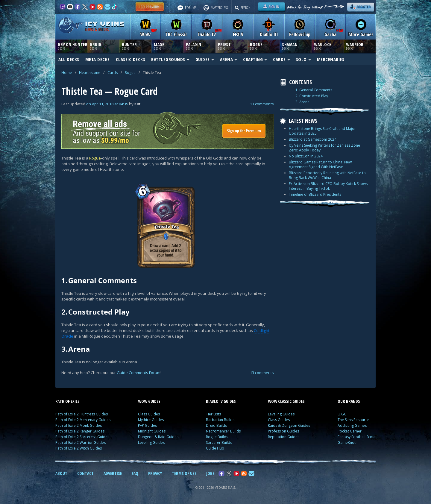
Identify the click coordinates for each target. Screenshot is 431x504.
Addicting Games (352, 425)
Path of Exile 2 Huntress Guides (82, 414)
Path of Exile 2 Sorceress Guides (82, 437)
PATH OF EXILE (67, 401)
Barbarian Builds (220, 420)
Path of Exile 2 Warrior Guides (81, 442)
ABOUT (61, 473)
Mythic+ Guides (151, 420)
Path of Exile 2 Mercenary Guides (83, 420)
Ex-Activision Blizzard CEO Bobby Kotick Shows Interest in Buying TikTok (328, 186)
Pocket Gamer (350, 431)
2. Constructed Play (312, 96)
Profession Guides (283, 431)
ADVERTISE (113, 473)
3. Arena (302, 102)
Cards (113, 73)
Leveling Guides (151, 442)
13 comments (262, 104)
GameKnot (347, 442)
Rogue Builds (217, 437)
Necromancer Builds (223, 431)
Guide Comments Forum (139, 373)
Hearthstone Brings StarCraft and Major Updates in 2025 (322, 131)
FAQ (135, 473)
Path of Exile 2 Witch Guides (79, 448)
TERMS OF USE (184, 473)
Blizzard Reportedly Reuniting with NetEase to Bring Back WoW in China (327, 175)
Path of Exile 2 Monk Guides (79, 425)
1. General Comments (314, 90)
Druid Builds (216, 425)
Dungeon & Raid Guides (158, 437)
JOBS (210, 473)
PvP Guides (147, 425)
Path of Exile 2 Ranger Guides (80, 431)
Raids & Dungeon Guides (289, 425)
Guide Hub (215, 448)
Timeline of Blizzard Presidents (315, 194)
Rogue (130, 73)
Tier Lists (213, 414)
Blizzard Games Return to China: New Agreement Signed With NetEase (320, 164)
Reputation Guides (284, 437)
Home (67, 73)
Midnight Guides (152, 431)
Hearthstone (90, 73)
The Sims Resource (353, 420)
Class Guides (149, 414)
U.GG (342, 414)
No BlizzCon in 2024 (306, 156)
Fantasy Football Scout (357, 437)
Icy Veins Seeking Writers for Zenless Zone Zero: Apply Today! (324, 148)
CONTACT (85, 473)
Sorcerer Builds (219, 442)
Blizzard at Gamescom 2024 (313, 139)
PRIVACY (155, 473)
